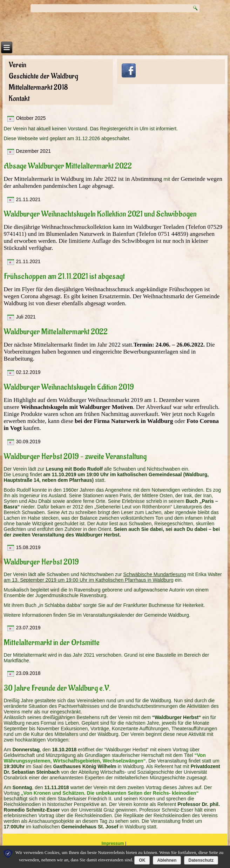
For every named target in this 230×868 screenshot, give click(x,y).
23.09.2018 (28, 673)
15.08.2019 (28, 547)
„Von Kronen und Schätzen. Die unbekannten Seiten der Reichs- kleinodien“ (110, 793)
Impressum (113, 843)
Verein (18, 65)
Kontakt (19, 99)
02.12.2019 (28, 372)
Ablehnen (167, 860)
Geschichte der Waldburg (43, 76)
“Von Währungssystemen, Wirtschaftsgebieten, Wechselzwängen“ (105, 758)
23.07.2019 (28, 628)
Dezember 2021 (34, 151)
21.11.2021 (28, 199)
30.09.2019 (28, 442)
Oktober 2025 (31, 118)
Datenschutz (201, 860)
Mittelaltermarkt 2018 (38, 87)
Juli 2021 (26, 317)
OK (142, 860)
